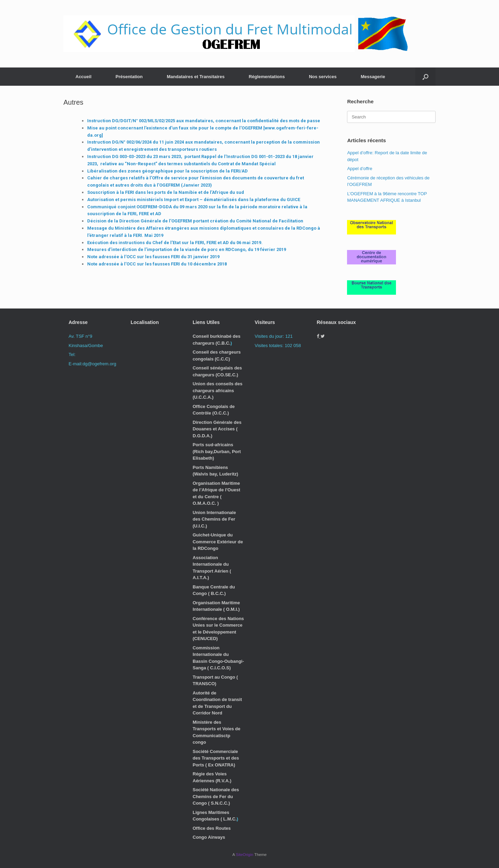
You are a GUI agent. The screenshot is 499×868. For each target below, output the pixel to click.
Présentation (129, 77)
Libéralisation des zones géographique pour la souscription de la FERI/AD (167, 171)
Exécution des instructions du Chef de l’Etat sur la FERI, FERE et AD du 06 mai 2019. (175, 243)
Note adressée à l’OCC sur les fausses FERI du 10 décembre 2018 (157, 264)
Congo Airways (209, 837)
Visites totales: (270, 346)
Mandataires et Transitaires (196, 77)
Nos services (323, 77)
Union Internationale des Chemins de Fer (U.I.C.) (214, 519)
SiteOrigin (245, 855)
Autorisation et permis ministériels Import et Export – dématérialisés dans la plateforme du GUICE (194, 200)
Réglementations (267, 77)
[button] (425, 77)
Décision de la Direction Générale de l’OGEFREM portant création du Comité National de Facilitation (195, 221)
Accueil (83, 77)
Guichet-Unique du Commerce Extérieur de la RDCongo (218, 542)
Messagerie (373, 77)
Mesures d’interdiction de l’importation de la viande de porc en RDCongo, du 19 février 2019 (187, 249)
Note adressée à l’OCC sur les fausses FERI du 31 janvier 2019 (153, 257)
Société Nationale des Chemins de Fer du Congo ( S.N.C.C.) (216, 796)
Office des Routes (212, 828)
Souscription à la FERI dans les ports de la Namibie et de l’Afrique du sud (166, 192)
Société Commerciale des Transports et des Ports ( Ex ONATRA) (216, 758)
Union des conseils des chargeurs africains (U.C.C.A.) (218, 390)
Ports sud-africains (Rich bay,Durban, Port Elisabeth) (217, 451)
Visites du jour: (270, 336)
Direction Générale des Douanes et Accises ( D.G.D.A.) (217, 429)
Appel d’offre (360, 169)
